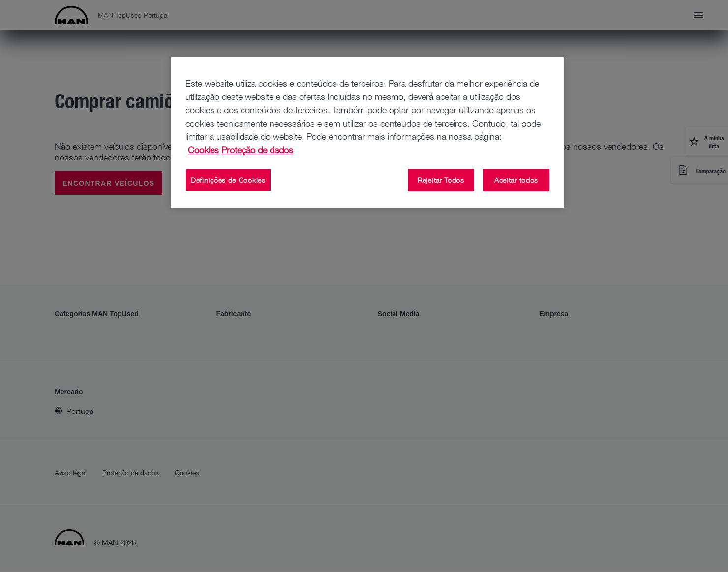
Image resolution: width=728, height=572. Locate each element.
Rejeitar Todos (441, 180)
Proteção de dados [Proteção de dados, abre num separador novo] (257, 150)
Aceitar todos (516, 180)
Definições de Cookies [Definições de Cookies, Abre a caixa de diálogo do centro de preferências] (228, 180)
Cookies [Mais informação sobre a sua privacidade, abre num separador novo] (203, 150)
